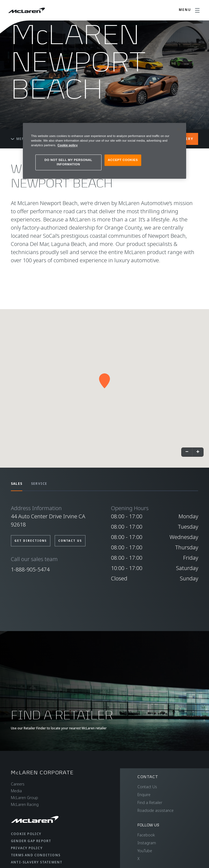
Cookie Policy (26, 834)
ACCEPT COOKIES (123, 160)
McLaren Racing (25, 804)
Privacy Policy (27, 848)
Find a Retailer (150, 802)
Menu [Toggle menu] (19, 139)
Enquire (144, 795)
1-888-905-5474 (30, 569)
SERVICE (39, 484)
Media (16, 791)
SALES (17, 484)
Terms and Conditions (36, 855)
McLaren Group (24, 798)
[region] (104, 151)
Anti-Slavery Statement (37, 862)
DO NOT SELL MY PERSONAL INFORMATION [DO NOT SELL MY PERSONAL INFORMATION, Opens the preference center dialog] (68, 162)
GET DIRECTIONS (31, 541)
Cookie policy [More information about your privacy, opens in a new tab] (67, 145)
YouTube (145, 851)
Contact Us (147, 787)
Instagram (147, 843)
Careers (18, 784)
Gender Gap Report (31, 841)
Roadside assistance (156, 810)
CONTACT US (70, 541)
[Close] (179, 129)
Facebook (146, 835)
